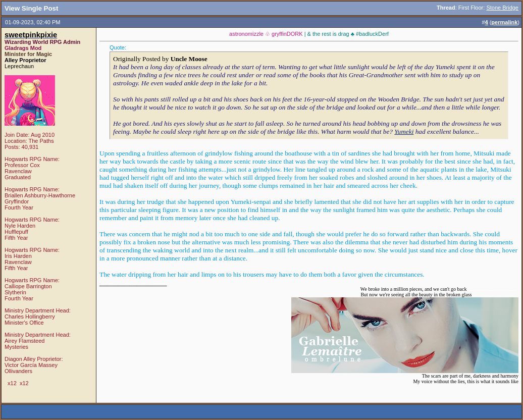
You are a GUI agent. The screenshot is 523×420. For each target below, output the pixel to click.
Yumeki (404, 132)
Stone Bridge (502, 8)
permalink (504, 22)
